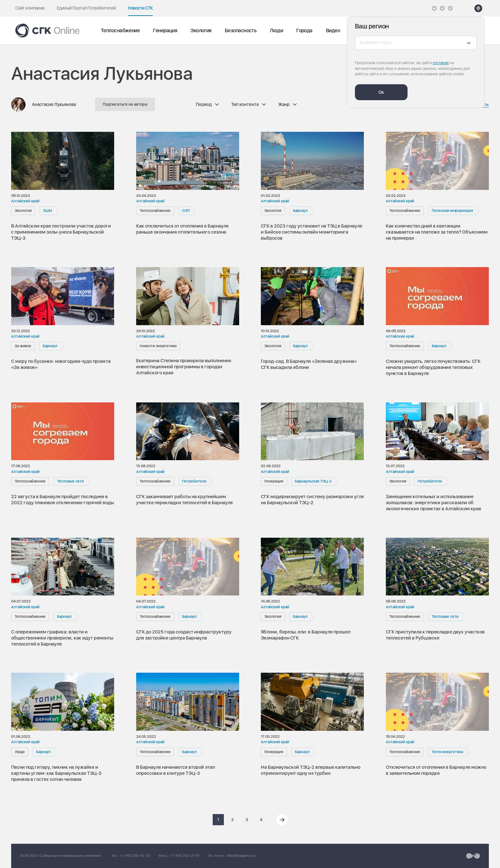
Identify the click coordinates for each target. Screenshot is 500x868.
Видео (333, 30)
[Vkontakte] (434, 8)
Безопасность (241, 30)
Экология (201, 30)
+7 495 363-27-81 (185, 856)
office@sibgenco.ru (241, 856)
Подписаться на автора (125, 104)
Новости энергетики (158, 346)
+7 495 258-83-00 (135, 856)
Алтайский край (25, 201)
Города (304, 30)
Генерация (165, 30)
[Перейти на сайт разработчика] (473, 856)
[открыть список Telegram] (442, 8)
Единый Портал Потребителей (86, 8)
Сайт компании (30, 8)
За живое (23, 346)
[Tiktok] (450, 8)
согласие (441, 63)
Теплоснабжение (120, 30)
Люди (276, 30)
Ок (381, 92)
